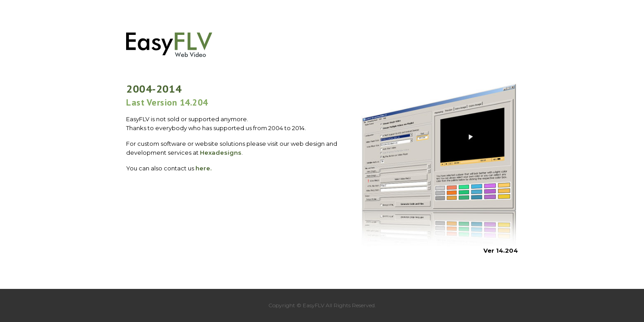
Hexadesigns (221, 153)
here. (203, 168)
